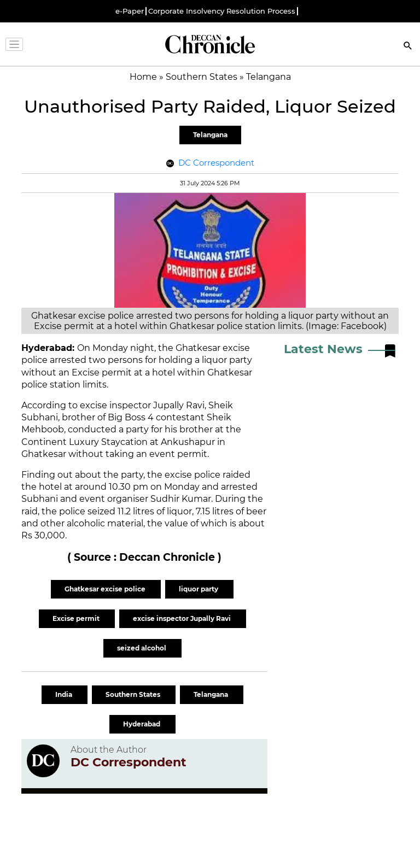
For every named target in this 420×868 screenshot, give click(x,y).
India (65, 694)
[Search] (408, 47)
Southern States (134, 694)
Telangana (210, 135)
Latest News (323, 349)
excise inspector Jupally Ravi (183, 618)
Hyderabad (142, 724)
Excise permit (77, 618)
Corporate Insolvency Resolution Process (222, 11)
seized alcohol (142, 648)
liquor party (199, 589)
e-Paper (130, 11)
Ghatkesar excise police (106, 589)
